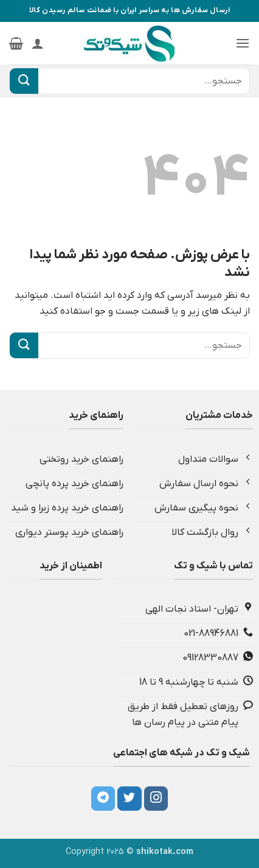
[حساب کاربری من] (38, 43)
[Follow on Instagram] (156, 799)
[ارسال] (24, 81)
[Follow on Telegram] (103, 799)
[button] (243, 43)
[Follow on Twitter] (129, 799)
